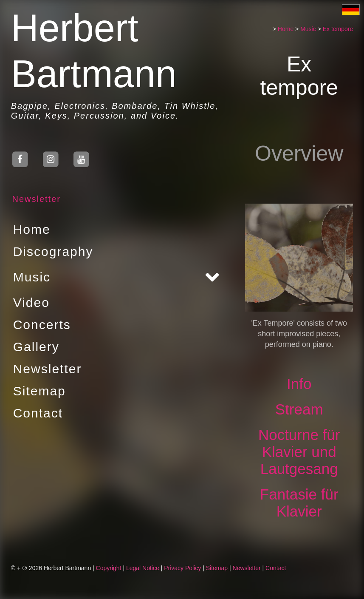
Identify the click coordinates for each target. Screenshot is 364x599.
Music (32, 277)
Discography (53, 251)
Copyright (109, 568)
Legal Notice (143, 568)
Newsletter (36, 199)
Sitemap (40, 391)
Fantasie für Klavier (299, 503)
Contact (38, 413)
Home (32, 229)
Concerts (42, 325)
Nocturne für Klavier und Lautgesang (299, 452)
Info (299, 384)
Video (31, 302)
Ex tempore (338, 29)
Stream (299, 409)
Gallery (36, 347)
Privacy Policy (182, 568)
